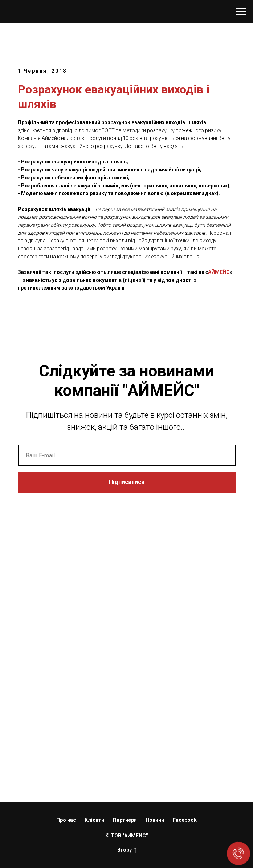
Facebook (185, 820)
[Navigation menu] (241, 12)
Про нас (66, 820)
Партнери (125, 820)
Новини (155, 820)
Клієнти (94, 820)
